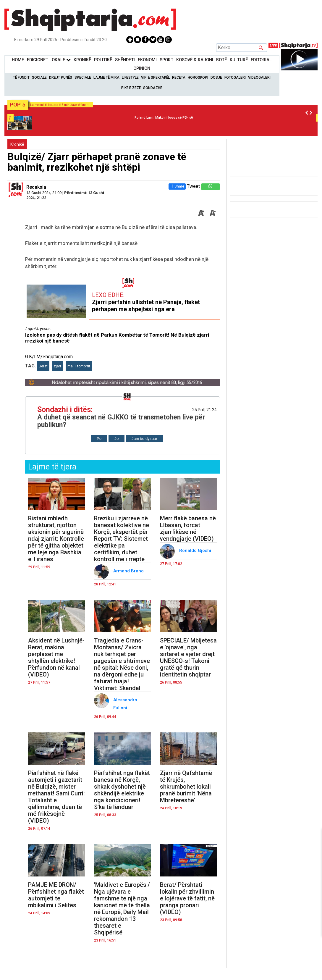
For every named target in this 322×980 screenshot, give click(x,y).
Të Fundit (21, 78)
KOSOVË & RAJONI (195, 60)
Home (18, 60)
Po (99, 439)
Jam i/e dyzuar (144, 439)
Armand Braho (129, 571)
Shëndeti (125, 60)
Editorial (261, 60)
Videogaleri (259, 78)
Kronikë (17, 144)
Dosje (216, 78)
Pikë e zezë (131, 88)
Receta (179, 78)
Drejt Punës (61, 78)
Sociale (39, 78)
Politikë (103, 60)
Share (177, 186)
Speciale (83, 78)
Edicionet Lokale (49, 60)
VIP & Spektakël (155, 78)
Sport (166, 60)
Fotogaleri (235, 78)
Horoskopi (198, 78)
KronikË (82, 60)
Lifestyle (130, 78)
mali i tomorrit (79, 366)
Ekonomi (147, 60)
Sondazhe (153, 88)
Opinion (142, 68)
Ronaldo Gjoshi (196, 550)
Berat (43, 366)
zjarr (58, 366)
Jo (116, 439)
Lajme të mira (106, 78)
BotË (221, 60)
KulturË (239, 60)
